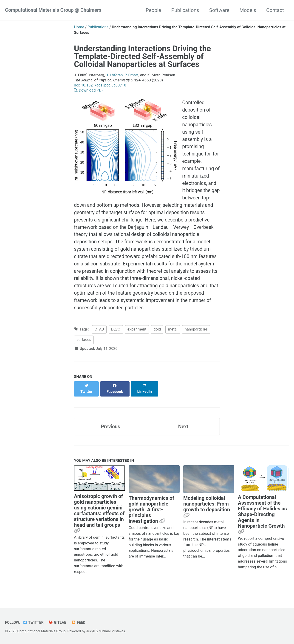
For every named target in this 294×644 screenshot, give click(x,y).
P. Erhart (131, 75)
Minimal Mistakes (113, 631)
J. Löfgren (114, 75)
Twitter (34, 622)
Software (219, 10)
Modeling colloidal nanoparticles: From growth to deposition (207, 507)
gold (157, 337)
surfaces (84, 348)
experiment (137, 337)
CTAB (99, 337)
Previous (111, 429)
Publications (185, 10)
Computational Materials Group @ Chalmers (55, 10)
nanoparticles (196, 337)
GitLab (59, 622)
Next (183, 429)
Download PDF (89, 90)
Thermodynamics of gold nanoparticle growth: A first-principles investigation (151, 513)
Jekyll (91, 631)
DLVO (116, 337)
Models (248, 10)
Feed (80, 622)
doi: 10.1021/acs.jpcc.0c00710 (100, 85)
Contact (275, 10)
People (153, 10)
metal (173, 337)
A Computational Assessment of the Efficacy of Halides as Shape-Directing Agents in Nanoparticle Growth (262, 515)
